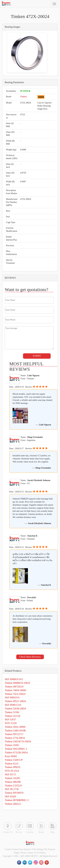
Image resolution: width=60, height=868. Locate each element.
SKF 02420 (10, 796)
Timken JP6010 (12, 767)
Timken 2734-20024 (15, 738)
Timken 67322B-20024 (16, 753)
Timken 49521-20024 (15, 701)
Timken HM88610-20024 (17, 683)
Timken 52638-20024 (15, 709)
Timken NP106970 (14, 793)
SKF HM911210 (13, 705)
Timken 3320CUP (14, 760)
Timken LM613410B (15, 731)
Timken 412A (12, 764)
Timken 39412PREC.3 (16, 749)
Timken (23, 97)
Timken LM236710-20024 (18, 741)
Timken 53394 (12, 712)
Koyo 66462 (11, 756)
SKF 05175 (10, 774)
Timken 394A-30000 (15, 727)
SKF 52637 (10, 719)
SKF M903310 (12, 697)
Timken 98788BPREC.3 (17, 800)
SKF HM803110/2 (14, 679)
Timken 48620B (13, 782)
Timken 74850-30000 (15, 690)
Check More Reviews (30, 657)
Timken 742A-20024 (15, 694)
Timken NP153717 (14, 734)
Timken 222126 (13, 716)
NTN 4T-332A (12, 771)
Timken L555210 (13, 786)
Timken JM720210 (14, 687)
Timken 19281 (12, 745)
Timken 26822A (13, 804)
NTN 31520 (11, 723)
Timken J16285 (12, 778)
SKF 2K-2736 (12, 789)
